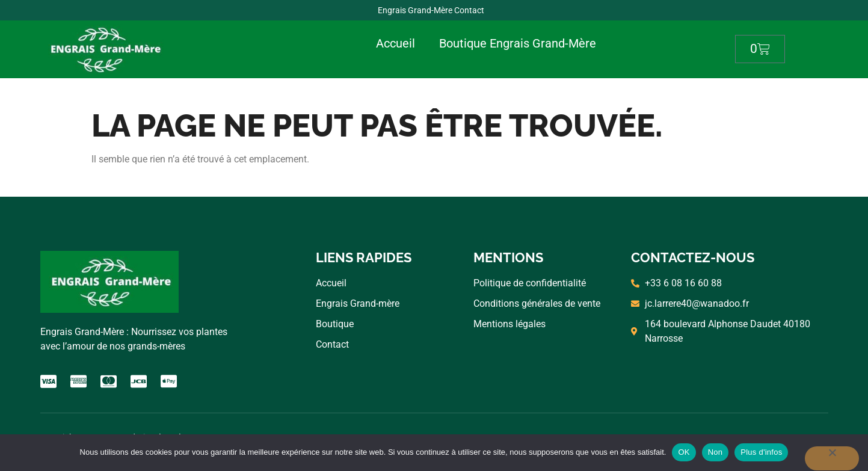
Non (716, 452)
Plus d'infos (761, 452)
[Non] (832, 458)
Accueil (396, 43)
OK (684, 452)
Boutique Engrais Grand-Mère (518, 43)
